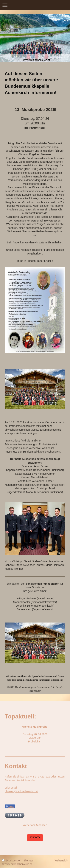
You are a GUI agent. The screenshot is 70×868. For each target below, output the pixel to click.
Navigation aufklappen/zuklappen (35, 5)
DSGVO (35, 837)
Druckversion (12, 861)
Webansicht (61, 861)
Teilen (10, 807)
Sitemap (28, 861)
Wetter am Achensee (35, 825)
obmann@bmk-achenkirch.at (21, 791)
